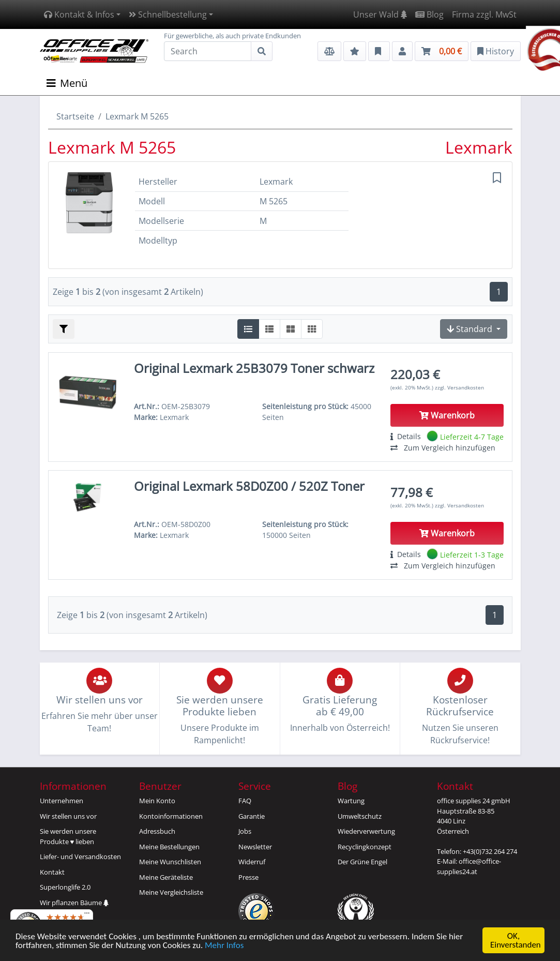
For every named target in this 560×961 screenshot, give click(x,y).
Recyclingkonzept (365, 847)
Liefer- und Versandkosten (80, 857)
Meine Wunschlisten (170, 862)
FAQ (245, 801)
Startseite (75, 116)
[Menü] (87, 915)
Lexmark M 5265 (137, 116)
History (496, 51)
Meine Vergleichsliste (171, 892)
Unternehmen (62, 801)
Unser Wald (380, 14)
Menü (67, 83)
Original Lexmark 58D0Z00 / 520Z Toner (249, 486)
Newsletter (255, 847)
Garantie (252, 816)
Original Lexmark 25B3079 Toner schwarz (254, 368)
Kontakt (52, 872)
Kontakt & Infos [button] (79, 14)
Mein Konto (157, 801)
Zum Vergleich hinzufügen (443, 448)
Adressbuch (157, 831)
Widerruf (252, 862)
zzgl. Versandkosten (459, 387)
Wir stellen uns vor (68, 816)
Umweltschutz (360, 816)
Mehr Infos (224, 946)
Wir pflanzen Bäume (74, 903)
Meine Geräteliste (166, 877)
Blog (429, 14)
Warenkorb (447, 415)
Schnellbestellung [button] (168, 14)
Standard (471, 329)
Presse (248, 877)
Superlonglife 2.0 (65, 887)
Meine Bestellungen (169, 847)
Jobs (245, 831)
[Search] (208, 51)
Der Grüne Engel (362, 862)
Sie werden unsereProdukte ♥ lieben (68, 836)
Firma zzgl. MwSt (484, 14)
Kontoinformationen (171, 816)
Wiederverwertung (366, 831)
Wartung (351, 801)
